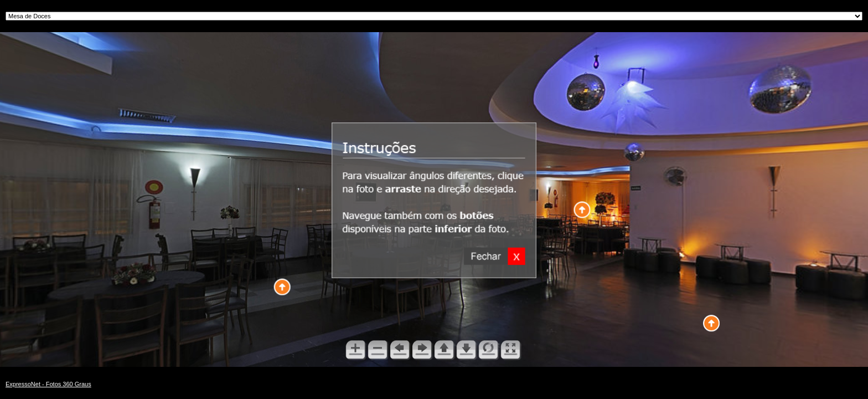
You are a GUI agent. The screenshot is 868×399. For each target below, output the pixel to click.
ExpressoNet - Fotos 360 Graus (48, 384)
